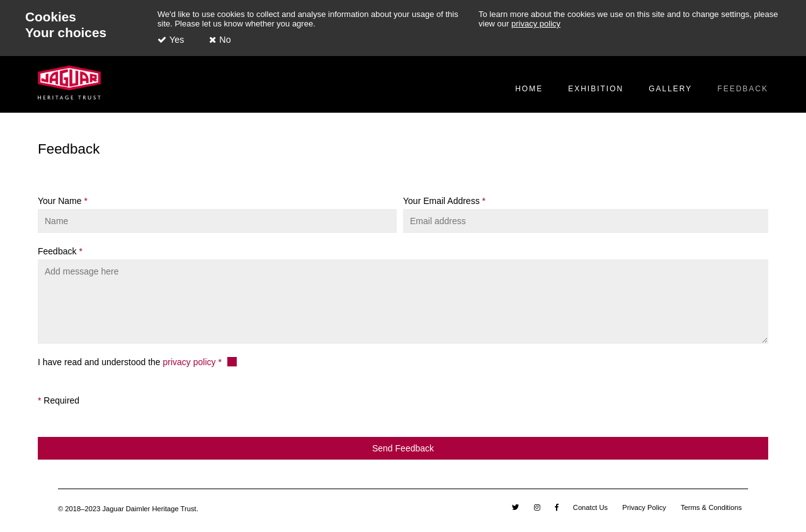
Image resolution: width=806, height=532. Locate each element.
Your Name (61, 201)
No (225, 40)
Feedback (743, 89)
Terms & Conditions (711, 507)
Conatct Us (590, 507)
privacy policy (536, 24)
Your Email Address (443, 201)
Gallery (670, 89)
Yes (177, 40)
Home (529, 89)
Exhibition (596, 89)
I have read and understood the (128, 362)
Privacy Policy (644, 507)
